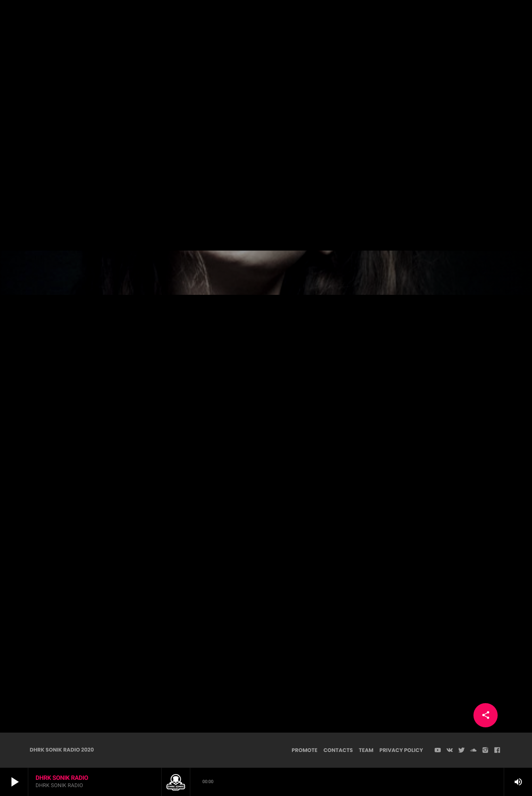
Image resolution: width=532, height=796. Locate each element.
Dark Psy (266, 136)
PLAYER (496, 20)
